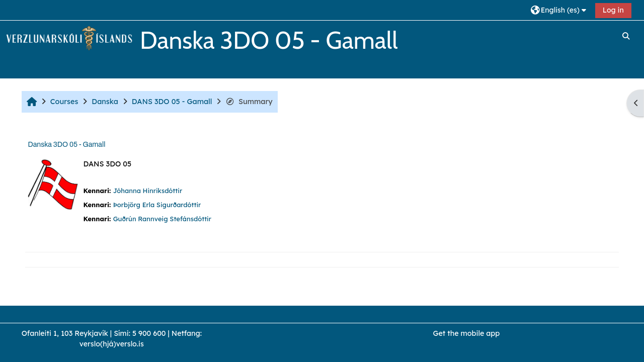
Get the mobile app (466, 333)
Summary (249, 102)
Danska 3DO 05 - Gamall (66, 145)
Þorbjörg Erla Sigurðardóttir (157, 205)
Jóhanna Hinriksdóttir (148, 191)
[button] (560, 10)
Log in (613, 10)
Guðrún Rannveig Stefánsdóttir (162, 219)
